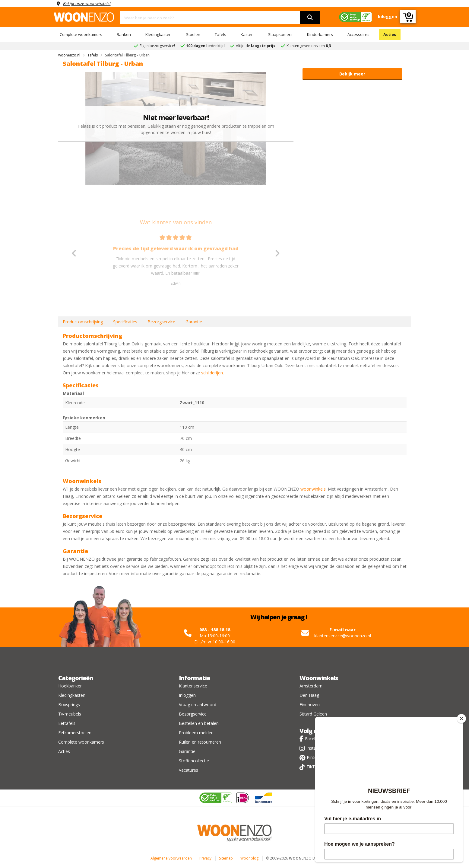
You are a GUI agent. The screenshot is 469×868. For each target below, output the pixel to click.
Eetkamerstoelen (75, 733)
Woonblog (249, 858)
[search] (310, 18)
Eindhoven (310, 705)
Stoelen (193, 34)
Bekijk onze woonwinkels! (87, 3)
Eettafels (67, 723)
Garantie (194, 322)
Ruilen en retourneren (200, 742)
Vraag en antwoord (198, 705)
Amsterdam (311, 686)
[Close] (461, 719)
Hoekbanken (70, 686)
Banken (124, 34)
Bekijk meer (352, 74)
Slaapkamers (280, 34)
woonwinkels (313, 489)
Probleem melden (196, 733)
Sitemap (226, 858)
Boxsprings (69, 705)
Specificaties (125, 322)
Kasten (247, 34)
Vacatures (189, 770)
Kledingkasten (158, 34)
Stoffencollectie (194, 761)
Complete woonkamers (81, 34)
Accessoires (358, 34)
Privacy (205, 858)
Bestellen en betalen (199, 723)
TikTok (313, 767)
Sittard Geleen (313, 714)
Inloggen (187, 695)
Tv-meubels (70, 714)
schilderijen (212, 373)
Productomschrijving (83, 322)
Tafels (220, 34)
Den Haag (309, 695)
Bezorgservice (161, 322)
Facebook (315, 739)
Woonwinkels (319, 678)
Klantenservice (193, 686)
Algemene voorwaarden (171, 858)
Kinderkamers (320, 34)
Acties (390, 34)
